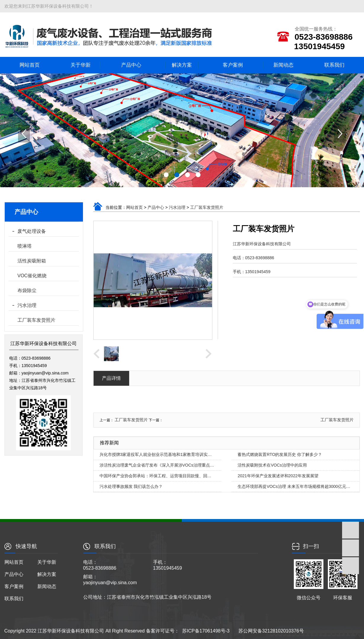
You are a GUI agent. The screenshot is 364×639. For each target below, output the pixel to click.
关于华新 (81, 65)
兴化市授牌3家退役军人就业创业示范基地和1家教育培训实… (156, 454)
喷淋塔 (25, 246)
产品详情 (111, 378)
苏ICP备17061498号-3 (206, 631)
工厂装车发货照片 (36, 320)
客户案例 (233, 65)
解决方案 (182, 65)
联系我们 (334, 65)
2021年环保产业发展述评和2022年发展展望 (278, 476)
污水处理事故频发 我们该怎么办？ (131, 486)
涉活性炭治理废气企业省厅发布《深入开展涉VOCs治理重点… (157, 465)
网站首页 (30, 65)
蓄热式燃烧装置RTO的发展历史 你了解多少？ (280, 454)
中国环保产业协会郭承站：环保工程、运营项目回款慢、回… (155, 476)
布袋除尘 (27, 290)
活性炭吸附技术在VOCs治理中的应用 (272, 465)
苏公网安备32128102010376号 (271, 631)
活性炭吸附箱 (32, 261)
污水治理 (27, 305)
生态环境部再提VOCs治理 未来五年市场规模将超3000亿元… (294, 486)
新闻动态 (283, 65)
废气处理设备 (32, 231)
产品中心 (131, 65)
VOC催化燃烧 (32, 276)
